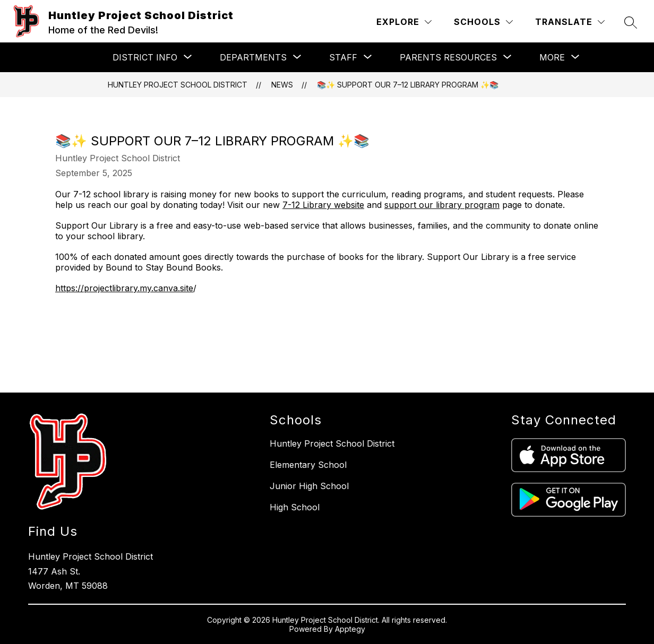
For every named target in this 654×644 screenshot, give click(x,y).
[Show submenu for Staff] (343, 57)
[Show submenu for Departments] (253, 57)
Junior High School (309, 486)
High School (295, 507)
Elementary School (308, 465)
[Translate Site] (570, 22)
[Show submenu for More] (552, 57)
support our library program (442, 205)
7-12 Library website (323, 205)
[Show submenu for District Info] (145, 57)
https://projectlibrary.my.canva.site (124, 288)
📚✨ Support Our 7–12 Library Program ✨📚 (408, 85)
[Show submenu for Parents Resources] (448, 57)
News (282, 85)
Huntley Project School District (178, 85)
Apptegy (350, 629)
